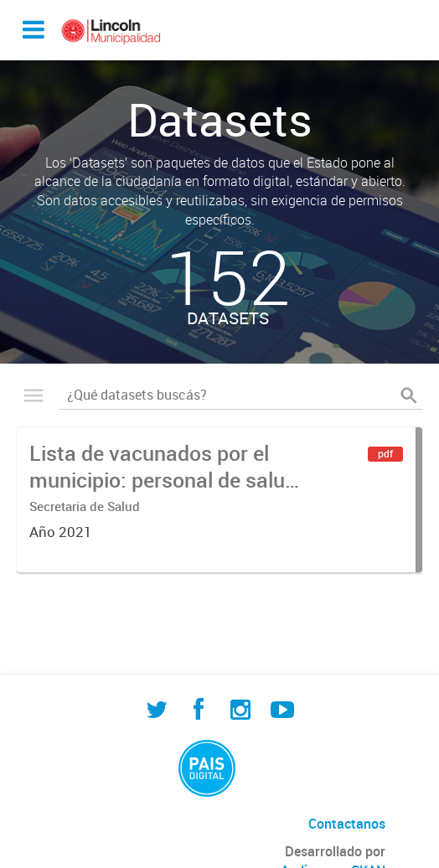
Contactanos (347, 824)
